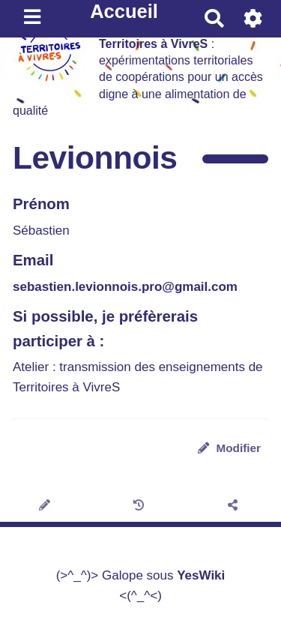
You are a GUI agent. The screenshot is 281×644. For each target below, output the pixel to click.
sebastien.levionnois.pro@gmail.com (125, 287)
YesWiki (201, 575)
